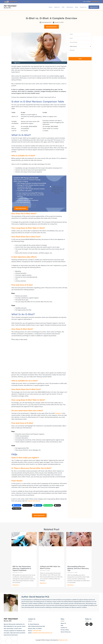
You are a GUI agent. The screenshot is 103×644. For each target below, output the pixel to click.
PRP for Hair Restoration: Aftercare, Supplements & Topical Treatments (22, 568)
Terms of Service (66, 632)
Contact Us (83, 7)
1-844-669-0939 (37, 631)
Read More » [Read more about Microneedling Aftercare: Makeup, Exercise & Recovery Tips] (71, 585)
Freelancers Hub (63, 640)
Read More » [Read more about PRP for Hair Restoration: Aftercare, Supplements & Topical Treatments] (16, 585)
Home (50, 7)
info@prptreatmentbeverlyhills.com (42, 633)
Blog (76, 7)
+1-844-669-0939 (95, 2)
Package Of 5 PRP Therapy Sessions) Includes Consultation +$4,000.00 (31, 190)
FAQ (63, 7)
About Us (57, 7)
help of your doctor (34, 501)
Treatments (70, 7)
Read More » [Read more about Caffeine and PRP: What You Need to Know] (43, 583)
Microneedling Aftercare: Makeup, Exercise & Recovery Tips (78, 568)
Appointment (94, 7)
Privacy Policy (65, 630)
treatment (58, 413)
